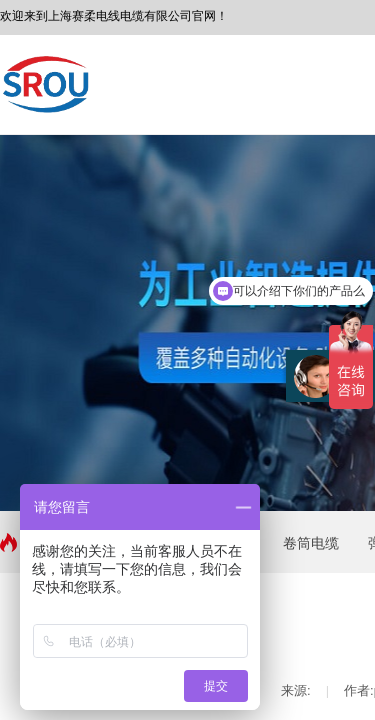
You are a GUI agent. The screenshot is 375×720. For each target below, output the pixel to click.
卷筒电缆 (311, 543)
